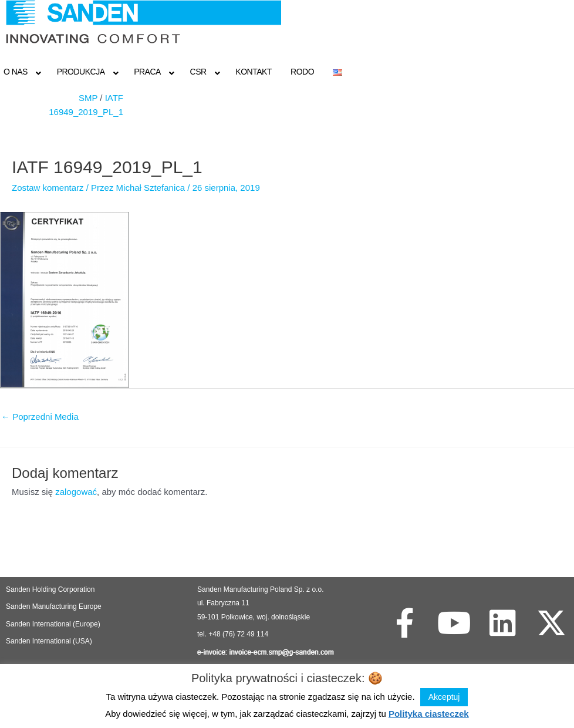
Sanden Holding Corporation (51, 589)
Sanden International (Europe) (53, 624)
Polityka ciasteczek (429, 714)
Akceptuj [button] (444, 697)
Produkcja (81, 72)
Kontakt (254, 72)
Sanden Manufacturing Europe (54, 606)
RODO (302, 72)
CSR (198, 72)
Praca (147, 72)
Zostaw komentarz (48, 188)
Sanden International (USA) (49, 641)
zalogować (76, 492)
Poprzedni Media (40, 417)
